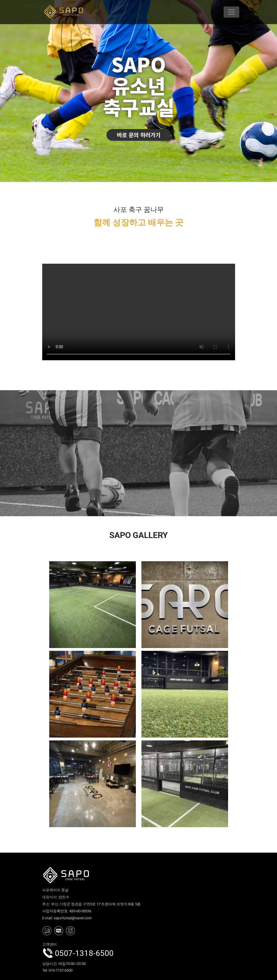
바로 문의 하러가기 (139, 135)
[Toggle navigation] (231, 12)
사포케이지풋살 (139, 312)
